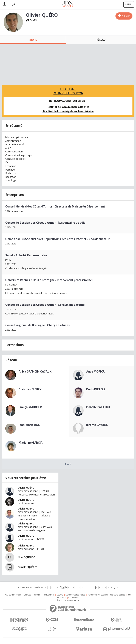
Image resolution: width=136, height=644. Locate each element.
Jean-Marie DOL (29, 425)
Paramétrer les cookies (97, 595)
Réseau (101, 40)
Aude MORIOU (96, 371)
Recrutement (48, 595)
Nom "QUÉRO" (26, 557)
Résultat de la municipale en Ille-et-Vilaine (68, 111)
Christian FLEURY (30, 389)
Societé (60, 595)
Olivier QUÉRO (26, 488)
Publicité (37, 595)
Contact (27, 595)
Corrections (73, 598)
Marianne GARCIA (31, 443)
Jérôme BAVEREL (97, 425)
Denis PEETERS (96, 389)
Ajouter (126, 16)
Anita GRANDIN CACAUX (35, 371)
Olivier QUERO (26, 500)
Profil (33, 40)
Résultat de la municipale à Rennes (68, 107)
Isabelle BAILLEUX (98, 407)
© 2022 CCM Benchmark (68, 600)
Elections (68, 91)
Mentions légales (117, 595)
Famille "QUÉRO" (28, 567)
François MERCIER (30, 407)
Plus (68, 464)
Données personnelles (75, 595)
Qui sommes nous (13, 595)
